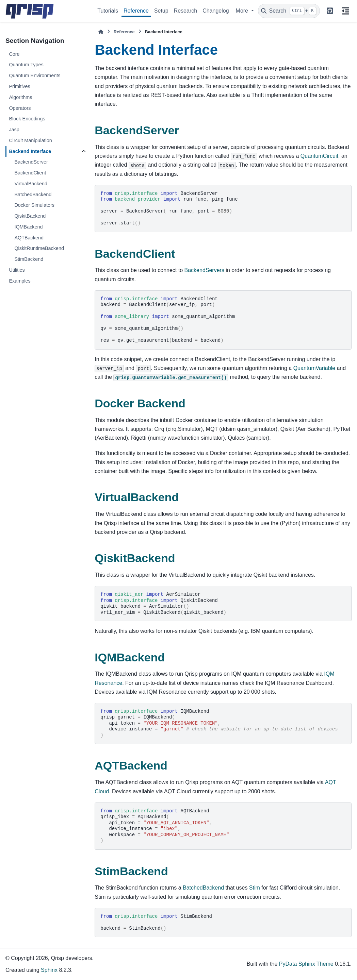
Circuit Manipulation (30, 140)
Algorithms (20, 97)
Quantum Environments (35, 75)
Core (14, 54)
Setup (161, 11)
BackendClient (30, 173)
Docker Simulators (34, 205)
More (243, 11)
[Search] (289, 11)
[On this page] (345, 11)
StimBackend (29, 259)
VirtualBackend (31, 184)
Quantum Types (26, 65)
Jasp (14, 130)
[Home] (101, 32)
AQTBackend (29, 238)
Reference (136, 11)
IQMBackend (28, 227)
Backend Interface (30, 151)
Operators (20, 108)
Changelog (216, 11)
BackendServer (31, 162)
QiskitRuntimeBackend (39, 248)
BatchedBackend (33, 195)
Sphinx (49, 970)
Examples (20, 281)
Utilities (17, 270)
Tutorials (108, 11)
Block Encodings (27, 119)
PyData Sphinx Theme (306, 964)
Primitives (19, 86)
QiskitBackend (30, 216)
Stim (255, 888)
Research (185, 11)
